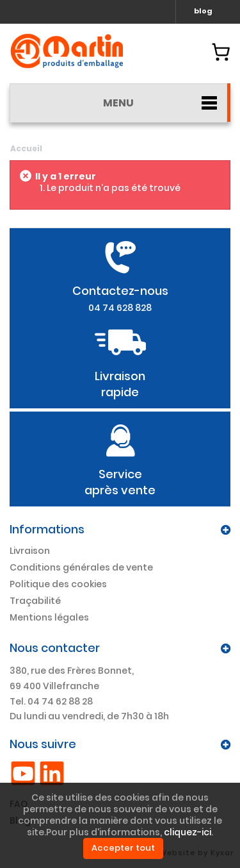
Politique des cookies (58, 584)
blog (203, 11)
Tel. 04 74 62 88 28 (51, 701)
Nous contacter (55, 648)
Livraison (30, 551)
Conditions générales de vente (81, 567)
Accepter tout (123, 848)
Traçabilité (35, 601)
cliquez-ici (188, 832)
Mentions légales (49, 617)
